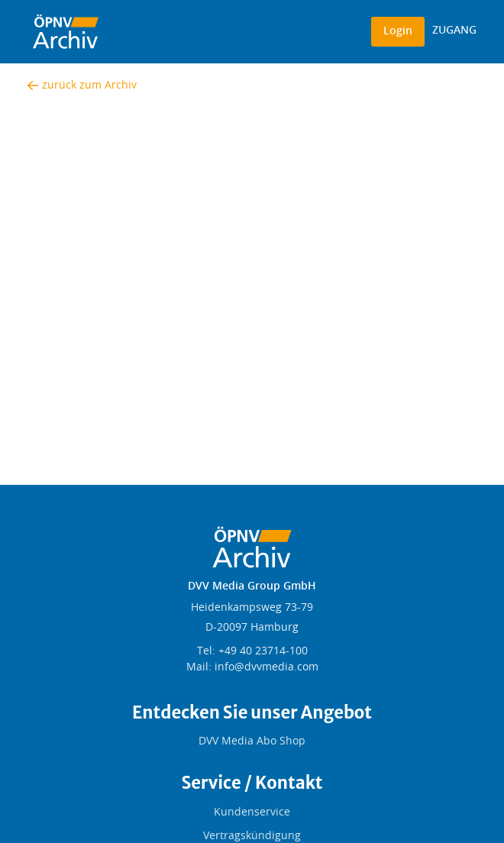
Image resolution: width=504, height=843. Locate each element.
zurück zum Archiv (82, 86)
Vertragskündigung (252, 836)
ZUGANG (454, 31)
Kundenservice (252, 812)
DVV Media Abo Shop (252, 741)
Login (398, 31)
